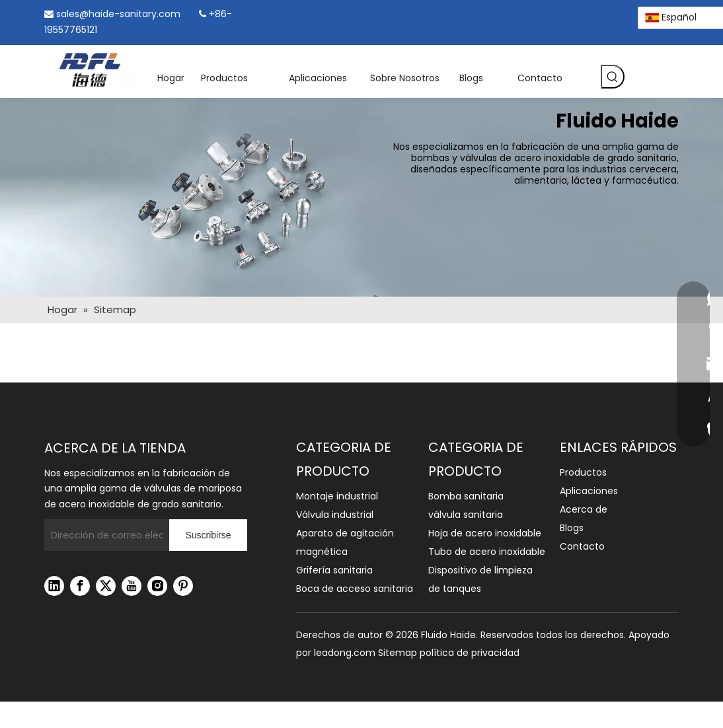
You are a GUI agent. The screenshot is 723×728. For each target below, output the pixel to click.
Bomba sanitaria (466, 496)
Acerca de (584, 509)
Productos (583, 472)
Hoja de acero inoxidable (485, 533)
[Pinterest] (613, 16)
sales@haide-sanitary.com (118, 14)
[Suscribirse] (208, 535)
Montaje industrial (337, 496)
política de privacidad (470, 653)
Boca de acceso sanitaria (355, 589)
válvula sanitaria (466, 515)
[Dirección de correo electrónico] (104, 535)
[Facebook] (545, 16)
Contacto (582, 546)
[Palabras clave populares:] (613, 77)
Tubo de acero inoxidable (487, 552)
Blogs (572, 528)
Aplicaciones (589, 491)
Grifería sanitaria (334, 570)
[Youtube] (132, 586)
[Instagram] (590, 15)
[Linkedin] (567, 16)
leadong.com (345, 653)
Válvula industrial (335, 515)
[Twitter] (106, 586)
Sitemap (398, 653)
